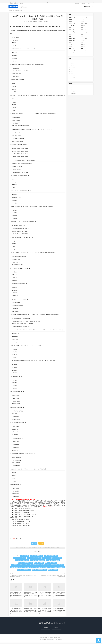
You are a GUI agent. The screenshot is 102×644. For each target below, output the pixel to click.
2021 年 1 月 (84, 50)
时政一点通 (13, 8)
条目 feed (73, 91)
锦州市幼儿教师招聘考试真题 (41, 569)
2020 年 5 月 (84, 54)
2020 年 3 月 (84, 55)
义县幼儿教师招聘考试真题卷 (51, 557)
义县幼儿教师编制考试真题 (19, 559)
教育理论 (73, 69)
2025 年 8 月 (84, 21)
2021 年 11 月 (84, 40)
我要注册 (16, 5)
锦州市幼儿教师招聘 (28, 569)
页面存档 (83, 5)
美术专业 (73, 75)
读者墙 (89, 5)
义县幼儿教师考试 (46, 559)
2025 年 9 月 (72, 21)
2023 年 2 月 (84, 31)
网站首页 (87, 8)
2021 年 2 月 (72, 50)
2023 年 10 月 (72, 27)
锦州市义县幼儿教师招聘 (51, 564)
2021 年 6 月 (72, 46)
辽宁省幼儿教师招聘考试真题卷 (37, 562)
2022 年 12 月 (84, 33)
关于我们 (46, 629)
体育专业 (73, 65)
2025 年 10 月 (84, 19)
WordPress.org (73, 95)
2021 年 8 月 (72, 44)
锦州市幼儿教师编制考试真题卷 (39, 571)
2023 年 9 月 (84, 27)
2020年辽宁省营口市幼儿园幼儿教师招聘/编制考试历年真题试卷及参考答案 (52, 577)
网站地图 (52, 639)
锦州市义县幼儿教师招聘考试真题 (19, 566)
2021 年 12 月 (72, 40)
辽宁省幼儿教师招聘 (57, 559)
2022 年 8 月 (84, 36)
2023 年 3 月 (72, 31)
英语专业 (73, 77)
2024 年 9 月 (84, 23)
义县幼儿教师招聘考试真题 (36, 557)
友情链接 (77, 5)
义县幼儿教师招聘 (24, 557)
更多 (39, 553)
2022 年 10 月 (84, 34)
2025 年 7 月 (72, 23)
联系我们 (56, 629)
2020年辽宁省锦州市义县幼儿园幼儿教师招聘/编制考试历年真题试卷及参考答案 (44, 549)
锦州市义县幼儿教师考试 (16, 569)
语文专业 (73, 79)
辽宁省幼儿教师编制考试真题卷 (25, 564)
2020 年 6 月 (72, 54)
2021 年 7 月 (84, 44)
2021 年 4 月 (72, 48)
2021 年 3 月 (84, 48)
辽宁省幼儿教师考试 (39, 564)
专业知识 (20, 12)
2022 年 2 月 (72, 38)
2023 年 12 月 (72, 25)
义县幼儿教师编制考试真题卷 (34, 559)
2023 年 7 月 (72, 29)
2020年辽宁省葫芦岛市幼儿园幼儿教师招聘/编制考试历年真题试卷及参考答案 (59, 612)
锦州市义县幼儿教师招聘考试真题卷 (37, 566)
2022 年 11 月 (72, 34)
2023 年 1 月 (72, 33)
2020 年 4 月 (72, 55)
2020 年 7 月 (84, 52)
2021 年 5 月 (84, 46)
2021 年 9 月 (84, 42)
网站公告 (73, 73)
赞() (34, 545)
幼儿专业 (40, 23)
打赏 (41, 545)
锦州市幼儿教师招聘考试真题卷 (57, 569)
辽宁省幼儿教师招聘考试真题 (22, 562)
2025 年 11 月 (72, 19)
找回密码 (21, 5)
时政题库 (73, 71)
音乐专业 (73, 81)
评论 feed (73, 93)
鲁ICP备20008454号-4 (58, 639)
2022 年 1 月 (84, 38)
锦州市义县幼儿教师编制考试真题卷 (55, 566)
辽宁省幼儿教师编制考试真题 (53, 562)
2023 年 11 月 (84, 25)
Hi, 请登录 (11, 5)
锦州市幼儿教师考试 (53, 571)
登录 (72, 89)
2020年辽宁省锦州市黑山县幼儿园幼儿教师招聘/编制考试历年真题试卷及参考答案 (23, 577)
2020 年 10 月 (72, 52)
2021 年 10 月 (72, 42)
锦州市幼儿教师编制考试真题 (24, 571)
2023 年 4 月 (84, 29)
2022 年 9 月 (72, 36)
